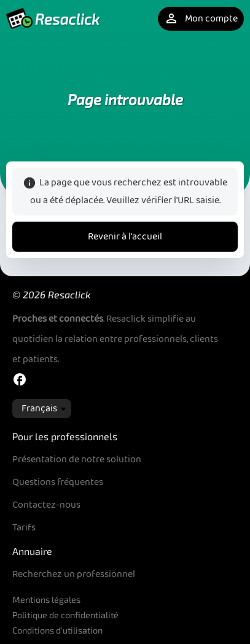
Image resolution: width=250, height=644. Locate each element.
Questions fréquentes (58, 482)
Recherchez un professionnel (74, 574)
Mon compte (201, 19)
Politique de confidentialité (65, 615)
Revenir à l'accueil (125, 237)
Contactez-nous (46, 505)
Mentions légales (46, 599)
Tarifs (24, 528)
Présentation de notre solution (77, 460)
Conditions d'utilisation (57, 630)
